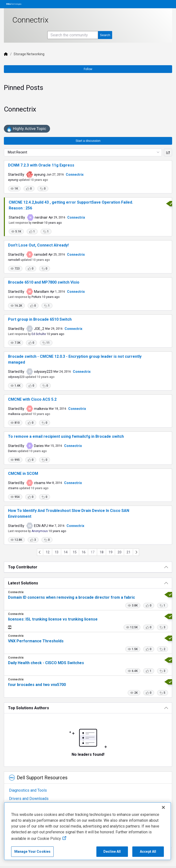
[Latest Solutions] (88, 583)
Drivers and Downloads (29, 799)
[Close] (163, 807)
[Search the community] (73, 35)
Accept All (148, 852)
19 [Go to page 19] (110, 552)
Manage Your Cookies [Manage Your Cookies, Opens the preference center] (33, 852)
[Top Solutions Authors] (88, 708)
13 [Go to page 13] (57, 552)
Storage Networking (29, 54)
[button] (14, 189)
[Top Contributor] (88, 567)
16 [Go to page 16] (84, 552)
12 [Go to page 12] (48, 552)
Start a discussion (88, 141)
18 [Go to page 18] (101, 552)
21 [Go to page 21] (128, 552)
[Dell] (6, 54)
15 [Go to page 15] (75, 552)
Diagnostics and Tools (28, 790)
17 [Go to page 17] (92, 552)
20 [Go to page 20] (119, 552)
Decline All (112, 852)
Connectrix (75, 175)
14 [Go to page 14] (66, 552)
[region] (88, 831)
